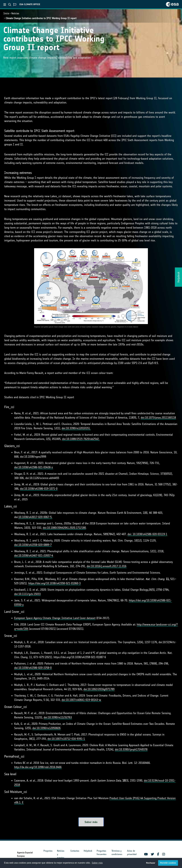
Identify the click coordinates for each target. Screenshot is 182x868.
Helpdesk (88, 851)
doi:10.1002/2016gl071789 (99, 689)
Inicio (6, 13)
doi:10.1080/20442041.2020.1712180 (64, 528)
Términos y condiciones (117, 853)
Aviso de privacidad (132, 853)
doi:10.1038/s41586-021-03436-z (33, 467)
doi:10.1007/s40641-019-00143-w (81, 700)
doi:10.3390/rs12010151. (76, 428)
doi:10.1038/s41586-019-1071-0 (39, 489)
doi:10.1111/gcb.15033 (27, 594)
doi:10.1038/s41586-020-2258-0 (33, 668)
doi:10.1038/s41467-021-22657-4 (34, 555)
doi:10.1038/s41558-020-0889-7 (33, 545)
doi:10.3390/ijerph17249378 (131, 749)
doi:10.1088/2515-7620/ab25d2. (81, 439)
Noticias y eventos (61, 854)
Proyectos (48, 851)
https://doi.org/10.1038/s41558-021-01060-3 (54, 583)
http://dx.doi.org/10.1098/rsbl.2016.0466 (38, 767)
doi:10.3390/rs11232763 (58, 717)
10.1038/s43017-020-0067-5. (35, 517)
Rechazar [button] (151, 863)
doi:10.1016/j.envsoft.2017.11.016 (107, 566)
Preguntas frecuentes (102, 853)
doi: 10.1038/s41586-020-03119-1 (147, 534)
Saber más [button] (97, 863)
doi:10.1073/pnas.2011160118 (158, 418)
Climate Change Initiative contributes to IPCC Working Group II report (41, 18)
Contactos (75, 851)
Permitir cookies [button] (168, 863)
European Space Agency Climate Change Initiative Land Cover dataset (55, 618)
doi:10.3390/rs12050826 (46, 728)
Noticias (15, 13)
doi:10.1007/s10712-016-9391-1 (66, 739)
